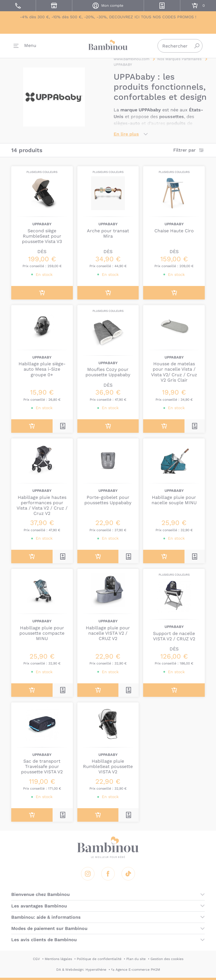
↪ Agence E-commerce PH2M (136, 970)
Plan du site (136, 959)
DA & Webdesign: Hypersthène (81, 970)
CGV (36, 959)
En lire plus (126, 134)
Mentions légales (58, 959)
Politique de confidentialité (99, 959)
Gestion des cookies (167, 959)
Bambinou (108, 45)
